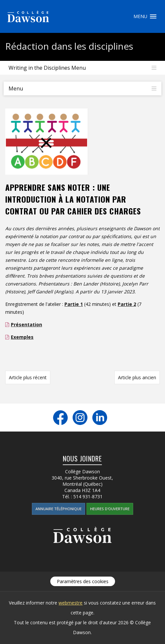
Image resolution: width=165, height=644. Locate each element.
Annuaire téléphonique (59, 509)
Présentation (26, 324)
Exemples (22, 337)
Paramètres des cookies (83, 581)
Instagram (80, 418)
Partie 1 (74, 304)
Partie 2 (127, 304)
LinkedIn (100, 418)
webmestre (71, 603)
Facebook (60, 418)
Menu (153, 16)
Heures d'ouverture (110, 509)
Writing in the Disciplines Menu (47, 68)
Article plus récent (28, 377)
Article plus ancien (137, 377)
